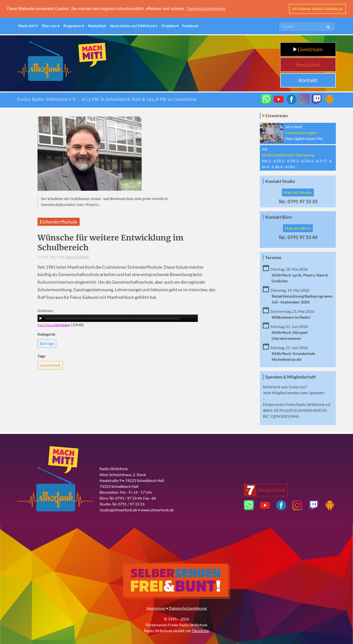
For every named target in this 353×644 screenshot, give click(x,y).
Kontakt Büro (278, 217)
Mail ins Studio (298, 192)
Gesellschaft (50, 365)
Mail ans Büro (298, 228)
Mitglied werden (286, 393)
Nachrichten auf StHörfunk (132, 26)
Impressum (156, 608)
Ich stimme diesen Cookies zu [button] (318, 9)
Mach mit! (27, 26)
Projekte (169, 26)
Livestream (308, 49)
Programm (72, 26)
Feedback (190, 26)
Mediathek (97, 26)
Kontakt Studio (280, 181)
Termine (273, 257)
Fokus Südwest (77, 257)
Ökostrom (200, 631)
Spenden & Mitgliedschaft (290, 377)
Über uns (49, 26)
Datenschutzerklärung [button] (206, 9)
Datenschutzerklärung (188, 608)
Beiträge (47, 343)
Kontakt (308, 80)
